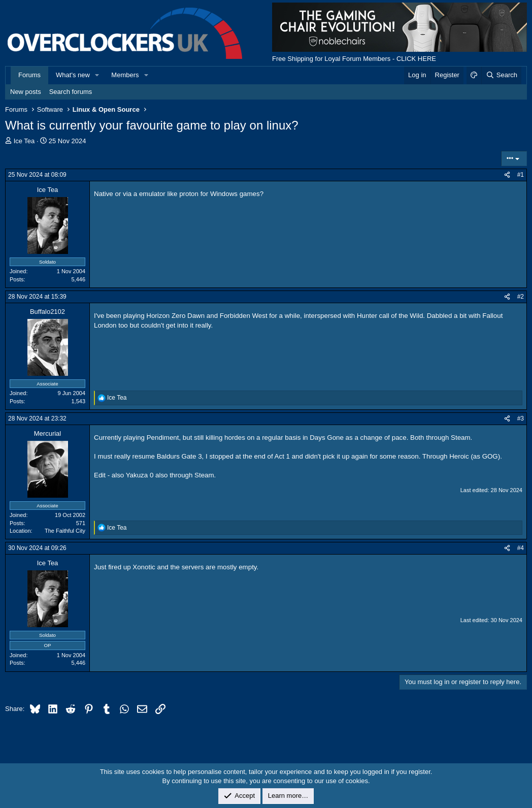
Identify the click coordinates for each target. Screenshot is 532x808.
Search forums (71, 92)
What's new (73, 75)
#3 (521, 418)
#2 (521, 297)
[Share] (507, 175)
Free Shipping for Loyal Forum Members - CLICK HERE (354, 59)
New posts (26, 92)
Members (125, 75)
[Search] (501, 75)
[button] (97, 75)
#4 (521, 548)
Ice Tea (24, 141)
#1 (521, 175)
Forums (29, 75)
